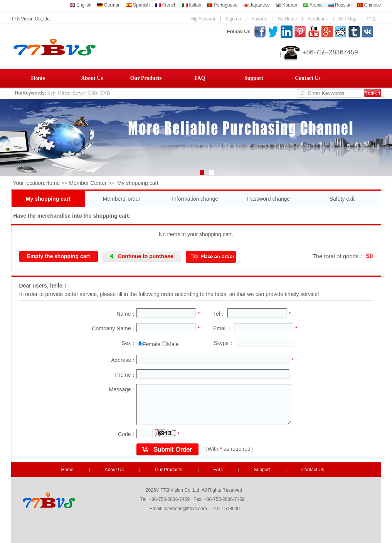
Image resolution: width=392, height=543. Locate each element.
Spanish (138, 5)
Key (51, 93)
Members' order (122, 199)
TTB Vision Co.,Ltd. (31, 19)
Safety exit (342, 199)
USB (93, 93)
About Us (92, 78)
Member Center (88, 183)
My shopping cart (48, 199)
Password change (268, 199)
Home (38, 78)
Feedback (317, 19)
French (166, 5)
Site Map (347, 19)
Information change (195, 199)
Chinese (369, 5)
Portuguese (222, 5)
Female (152, 344)
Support (254, 78)
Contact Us (308, 78)
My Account (203, 19)
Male (173, 344)
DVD (105, 93)
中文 (372, 19)
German (109, 5)
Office (64, 93)
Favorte (260, 19)
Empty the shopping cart (59, 256)
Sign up (233, 19)
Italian (192, 5)
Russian (340, 5)
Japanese (256, 5)
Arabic (313, 5)
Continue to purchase (146, 256)
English (81, 5)
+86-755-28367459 (330, 52)
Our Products (146, 78)
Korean (286, 5)
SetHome (287, 19)
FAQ (200, 78)
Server (79, 93)
